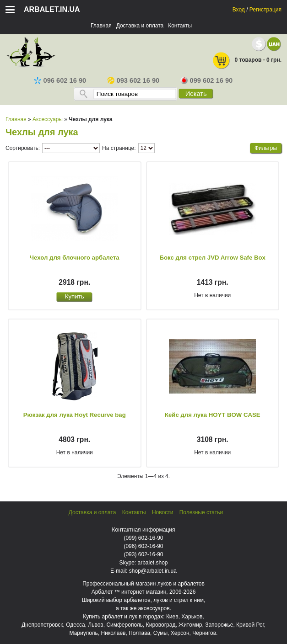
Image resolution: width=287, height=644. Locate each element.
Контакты (180, 26)
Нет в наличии (212, 295)
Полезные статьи (201, 512)
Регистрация (265, 10)
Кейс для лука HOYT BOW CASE (213, 415)
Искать (196, 94)
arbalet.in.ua (52, 9)
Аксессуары (48, 119)
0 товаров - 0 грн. (247, 61)
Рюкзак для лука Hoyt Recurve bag (75, 415)
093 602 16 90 (133, 80)
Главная (101, 26)
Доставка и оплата (140, 26)
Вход (239, 10)
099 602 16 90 (207, 80)
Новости (162, 512)
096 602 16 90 (60, 80)
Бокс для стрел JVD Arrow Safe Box (213, 258)
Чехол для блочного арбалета (75, 258)
